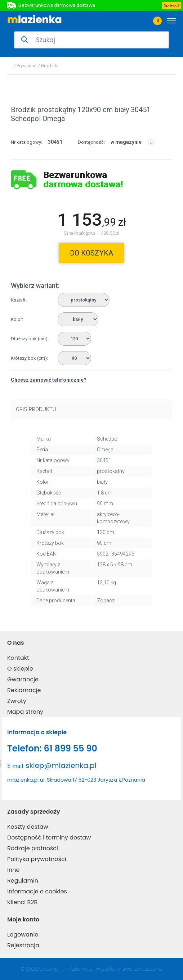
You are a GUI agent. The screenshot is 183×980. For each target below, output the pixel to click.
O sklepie (20, 669)
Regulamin (23, 881)
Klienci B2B (22, 902)
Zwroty (17, 701)
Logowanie (23, 935)
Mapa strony (25, 712)
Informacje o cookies (37, 891)
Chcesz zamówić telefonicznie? (49, 380)
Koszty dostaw (28, 827)
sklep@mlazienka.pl (61, 765)
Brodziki (50, 66)
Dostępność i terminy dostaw (49, 838)
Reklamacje (24, 690)
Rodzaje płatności (33, 848)
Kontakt (18, 658)
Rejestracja (23, 945)
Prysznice (26, 66)
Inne (13, 870)
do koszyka (91, 253)
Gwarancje (23, 679)
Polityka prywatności (37, 859)
